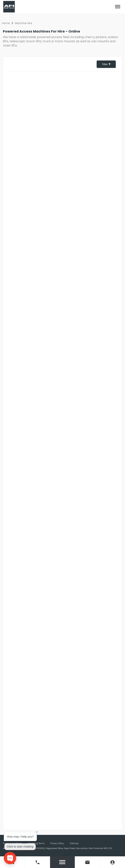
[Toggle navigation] (118, 7)
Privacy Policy (57, 843)
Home (6, 23)
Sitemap (74, 843)
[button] (118, 7)
